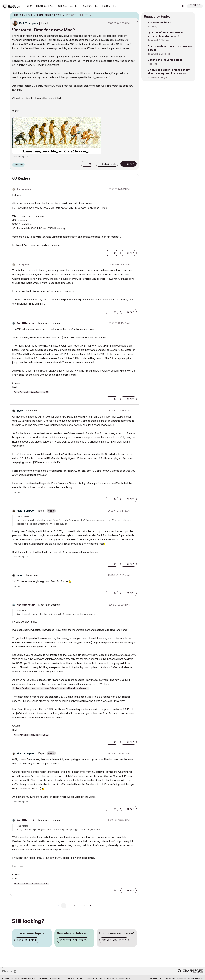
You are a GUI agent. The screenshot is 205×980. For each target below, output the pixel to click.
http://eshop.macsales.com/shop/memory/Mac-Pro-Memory (51, 688)
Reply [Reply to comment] (130, 253)
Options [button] (135, 15)
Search (173, 6)
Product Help (110, 6)
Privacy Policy (76, 978)
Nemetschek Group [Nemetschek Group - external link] (192, 978)
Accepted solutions (73, 940)
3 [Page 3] (74, 906)
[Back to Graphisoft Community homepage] (12, 6)
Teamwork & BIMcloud (159, 40)
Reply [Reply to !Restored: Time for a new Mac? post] (130, 164)
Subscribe (109, 164)
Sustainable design (157, 77)
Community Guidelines (117, 978)
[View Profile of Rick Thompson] (29, 23)
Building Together (68, 6)
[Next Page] (90, 906)
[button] (84, 164)
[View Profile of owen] (20, 411)
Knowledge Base (45, 6)
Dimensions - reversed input (165, 60)
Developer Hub (90, 6)
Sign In (195, 6)
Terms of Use (94, 978)
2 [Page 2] (69, 906)
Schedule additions (159, 22)
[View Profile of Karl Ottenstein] (26, 323)
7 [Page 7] (84, 906)
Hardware (18, 165)
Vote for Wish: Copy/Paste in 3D (31, 392)
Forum (29, 6)
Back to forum (27, 940)
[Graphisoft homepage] (190, 971)
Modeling (152, 26)
